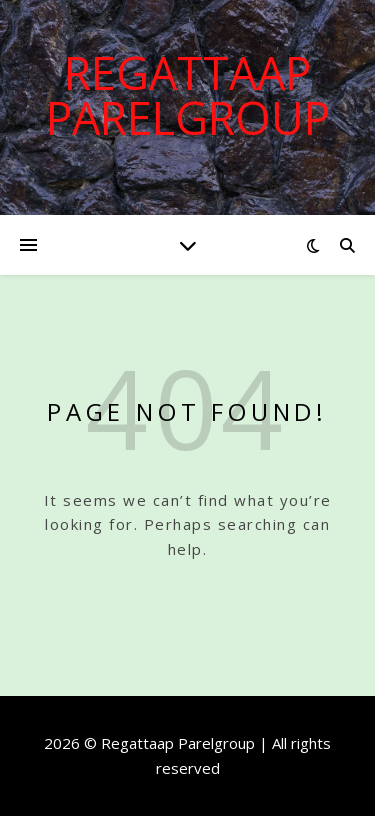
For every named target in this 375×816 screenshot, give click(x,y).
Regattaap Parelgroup (188, 95)
